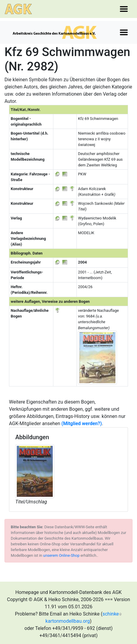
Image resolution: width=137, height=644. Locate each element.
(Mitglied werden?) (82, 423)
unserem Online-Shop (61, 555)
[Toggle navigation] (124, 9)
